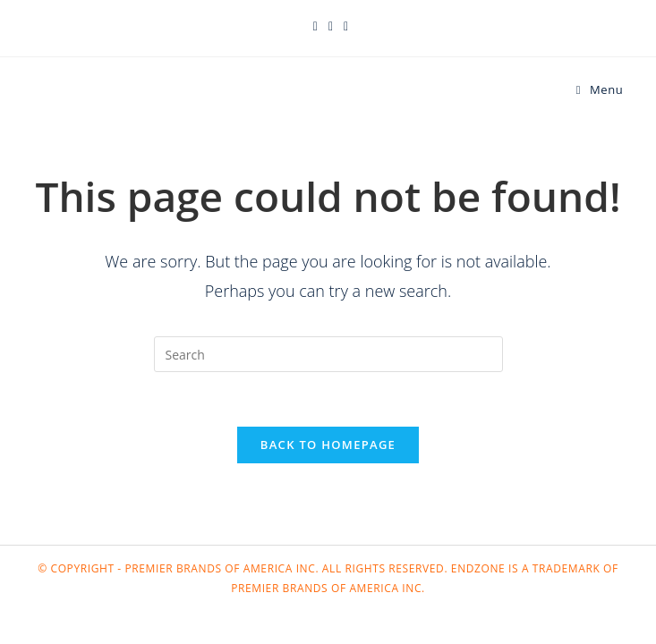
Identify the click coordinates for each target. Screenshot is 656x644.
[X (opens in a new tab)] (315, 26)
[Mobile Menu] (600, 89)
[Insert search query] (328, 354)
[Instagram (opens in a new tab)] (343, 26)
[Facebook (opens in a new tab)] (331, 26)
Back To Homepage (328, 445)
